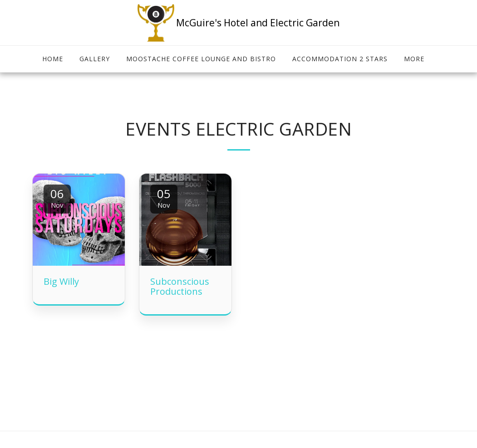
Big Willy (61, 281)
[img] (79, 220)
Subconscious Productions (180, 286)
